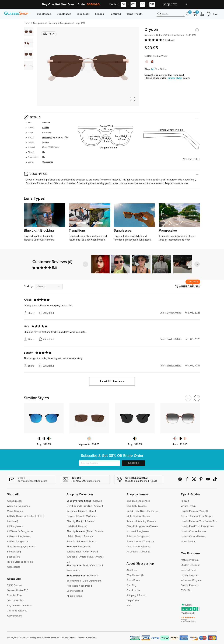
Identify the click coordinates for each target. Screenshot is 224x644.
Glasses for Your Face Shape (196, 516)
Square (83, 511)
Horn (92, 511)
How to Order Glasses (193, 537)
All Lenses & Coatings (138, 552)
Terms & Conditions (87, 638)
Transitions (149, 542)
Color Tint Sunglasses (138, 547)
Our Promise (133, 590)
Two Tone (72, 557)
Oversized (96, 566)
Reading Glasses (147, 521)
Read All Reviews (112, 381)
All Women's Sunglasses (20, 531)
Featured (115, 14)
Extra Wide (72, 571)
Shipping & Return (136, 596)
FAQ (129, 606)
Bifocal (31, 152)
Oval (69, 506)
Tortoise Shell (74, 552)
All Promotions (15, 616)
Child (40, 516)
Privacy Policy (68, 638)
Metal (45, 147)
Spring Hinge (74, 581)
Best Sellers (13, 557)
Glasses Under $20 (18, 590)
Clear (86, 552)
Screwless (92, 576)
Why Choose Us (135, 575)
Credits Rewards (190, 585)
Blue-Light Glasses (137, 506)
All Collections (74, 596)
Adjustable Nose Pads (79, 586)
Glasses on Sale (16, 601)
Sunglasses (64, 14)
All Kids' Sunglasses (18, 542)
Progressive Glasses (147, 526)
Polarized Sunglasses (138, 537)
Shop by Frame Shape (79, 501)
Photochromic (134, 542)
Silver (91, 557)
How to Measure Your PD (194, 511)
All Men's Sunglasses (18, 537)
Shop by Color (74, 547)
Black (87, 547)
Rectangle (47, 133)
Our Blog (131, 585)
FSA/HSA (186, 590)
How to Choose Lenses (193, 531)
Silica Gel (72, 542)
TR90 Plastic (54, 147)
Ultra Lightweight (92, 581)
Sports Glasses (75, 591)
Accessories (14, 567)
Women (46, 142)
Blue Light (83, 14)
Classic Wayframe (87, 516)
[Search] (171, 14)
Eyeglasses (44, 14)
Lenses (99, 14)
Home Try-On (134, 14)
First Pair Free (15, 596)
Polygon (71, 516)
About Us (132, 570)
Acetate (99, 531)
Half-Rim (71, 526)
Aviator (98, 506)
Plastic (78, 537)
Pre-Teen (12, 521)
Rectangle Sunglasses (61, 23)
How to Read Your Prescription (197, 526)
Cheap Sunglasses (17, 611)
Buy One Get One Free (20, 606)
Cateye (97, 501)
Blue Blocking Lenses (138, 501)
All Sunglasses (15, 526)
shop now (170, 4)
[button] (197, 264)
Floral (94, 552)
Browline (87, 506)
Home (27, 23)
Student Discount (190, 565)
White (99, 557)
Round (77, 506)
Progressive (33, 157)
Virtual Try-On (188, 506)
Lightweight (47, 138)
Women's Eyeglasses (18, 506)
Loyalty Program (189, 575)
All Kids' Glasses (16, 516)
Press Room (133, 580)
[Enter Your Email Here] (99, 463)
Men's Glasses (15, 511)
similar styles (175, 78)
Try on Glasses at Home (20, 562)
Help (216, 14)
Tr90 (70, 537)
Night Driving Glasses (138, 516)
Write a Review (190, 287)
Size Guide (161, 69)
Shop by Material (76, 531)
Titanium (88, 537)
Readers (131, 521)
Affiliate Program (190, 560)
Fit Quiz (185, 501)
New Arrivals (14, 547)
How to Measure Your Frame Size (199, 521)
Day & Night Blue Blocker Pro (142, 511)
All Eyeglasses (15, 501)
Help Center (133, 601)
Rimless (46, 128)
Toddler (31, 516)
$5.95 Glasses (15, 585)
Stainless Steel (86, 542)
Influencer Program (191, 580)
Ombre (83, 557)
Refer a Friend (189, 570)
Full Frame (88, 521)
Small (86, 566)
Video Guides (188, 542)
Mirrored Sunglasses (138, 531)
